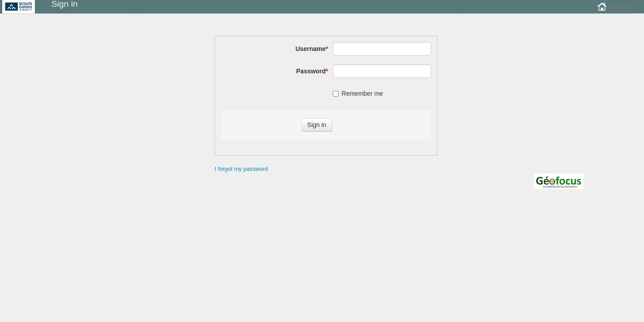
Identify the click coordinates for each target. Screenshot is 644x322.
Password (312, 78)
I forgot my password (241, 176)
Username (312, 55)
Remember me (358, 100)
